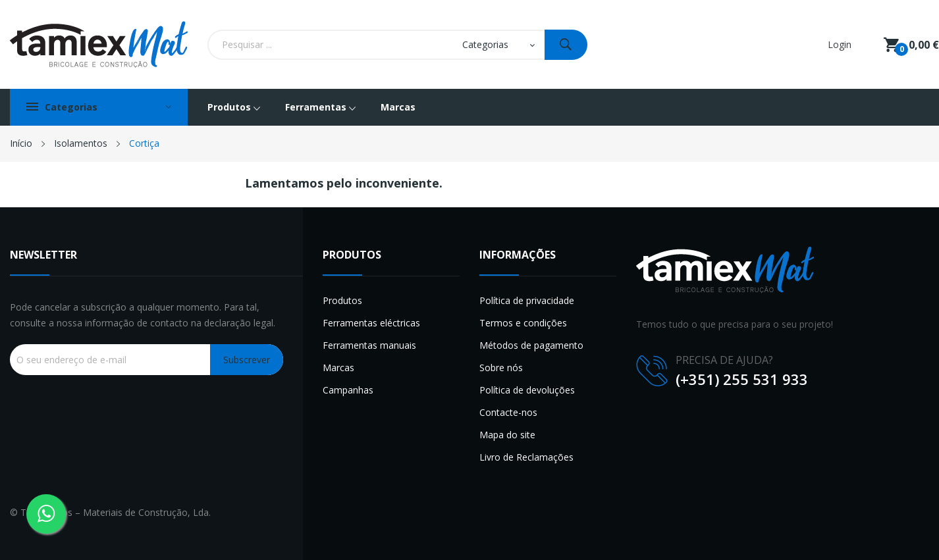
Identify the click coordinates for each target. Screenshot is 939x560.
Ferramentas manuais (369, 345)
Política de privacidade (527, 300)
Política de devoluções (527, 390)
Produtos (342, 300)
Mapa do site (507, 435)
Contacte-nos (508, 412)
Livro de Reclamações (526, 457)
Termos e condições (523, 323)
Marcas (338, 368)
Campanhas (348, 390)
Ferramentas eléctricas (371, 323)
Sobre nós (501, 368)
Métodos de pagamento (531, 345)
